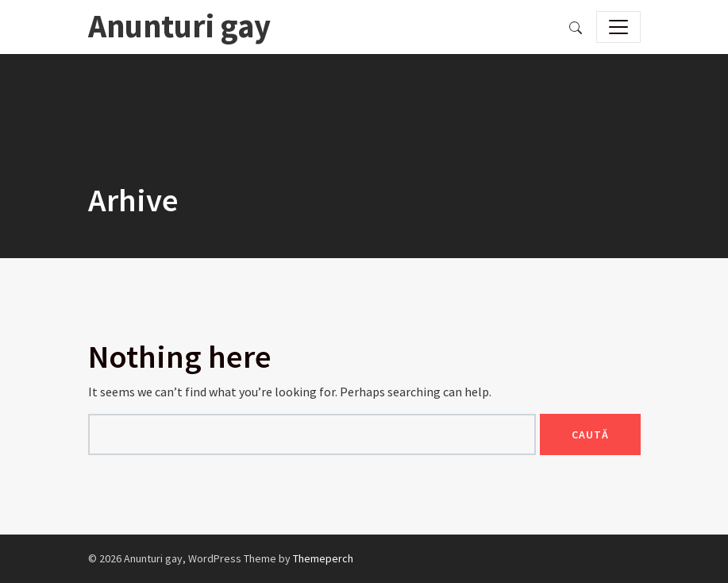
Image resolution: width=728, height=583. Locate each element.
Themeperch (323, 558)
